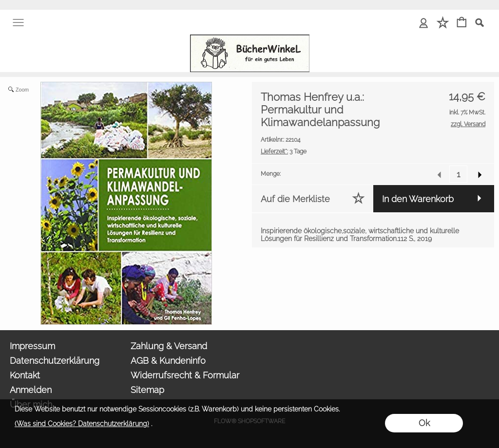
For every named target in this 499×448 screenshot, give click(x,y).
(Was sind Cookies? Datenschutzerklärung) (82, 424)
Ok (424, 423)
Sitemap (147, 390)
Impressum (32, 346)
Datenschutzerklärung (55, 361)
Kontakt (25, 375)
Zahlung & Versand (169, 346)
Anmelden (31, 390)
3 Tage (284, 151)
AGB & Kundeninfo (168, 361)
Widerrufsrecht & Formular (185, 375)
